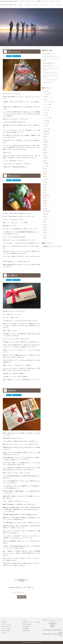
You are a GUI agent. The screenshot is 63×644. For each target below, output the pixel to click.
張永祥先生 (12, 390)
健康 (44, 144)
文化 (44, 182)
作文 (44, 139)
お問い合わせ (59, 5)
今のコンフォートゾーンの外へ (51, 59)
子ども (45, 166)
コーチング (46, 104)
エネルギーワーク (36, 5)
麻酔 (44, 238)
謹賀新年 (45, 66)
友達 (44, 155)
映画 (44, 190)
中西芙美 (45, 131)
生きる (45, 82)
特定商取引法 (27, 630)
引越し (45, 179)
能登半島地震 (47, 63)
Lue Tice (45, 91)
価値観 (45, 142)
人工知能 (45, 134)
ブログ (51, 5)
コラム (25, 620)
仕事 (44, 136)
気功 (44, 200)
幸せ (44, 176)
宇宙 (44, 168)
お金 (44, 99)
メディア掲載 (6, 630)
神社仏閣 (45, 211)
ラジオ (45, 126)
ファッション (46, 118)
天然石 (45, 163)
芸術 (44, 224)
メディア (45, 123)
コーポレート (46, 107)
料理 (44, 184)
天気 (44, 160)
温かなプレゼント (14, 51)
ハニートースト (47, 80)
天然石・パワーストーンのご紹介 (32, 622)
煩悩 (44, 206)
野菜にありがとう (14, 176)
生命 (44, 208)
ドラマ (45, 115)
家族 (44, 174)
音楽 (44, 232)
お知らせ (45, 94)
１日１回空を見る (48, 73)
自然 (44, 219)
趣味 (44, 227)
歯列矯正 (45, 195)
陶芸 (44, 230)
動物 (44, 150)
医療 (44, 152)
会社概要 (26, 628)
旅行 (44, 187)
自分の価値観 (47, 53)
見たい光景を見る (48, 56)
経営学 (45, 214)
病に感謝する (13, 275)
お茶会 (45, 96)
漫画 (44, 203)
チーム (45, 112)
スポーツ (45, 110)
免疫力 (45, 147)
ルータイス (46, 128)
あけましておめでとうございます (51, 75)
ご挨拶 (20, 5)
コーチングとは (28, 5)
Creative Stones (28, 624)
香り (44, 235)
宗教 (44, 171)
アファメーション (47, 102)
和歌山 (45, 158)
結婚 (44, 216)
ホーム (4, 620)
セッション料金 (44, 5)
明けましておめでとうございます (51, 69)
